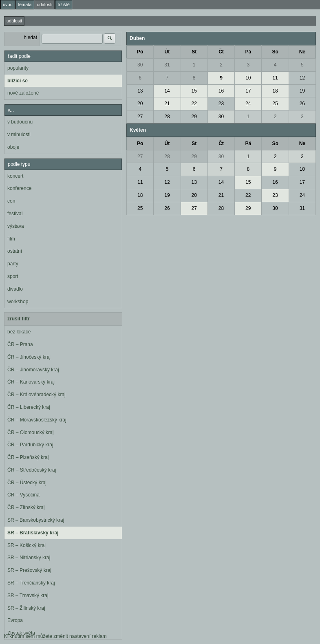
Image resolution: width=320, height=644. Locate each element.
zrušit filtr (19, 319)
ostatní (15, 251)
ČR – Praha (20, 344)
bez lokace (19, 332)
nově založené (23, 93)
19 (302, 91)
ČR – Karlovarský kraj (31, 382)
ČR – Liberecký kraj (29, 407)
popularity (18, 68)
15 (194, 91)
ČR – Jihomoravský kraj (33, 370)
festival (15, 214)
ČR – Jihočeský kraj (29, 357)
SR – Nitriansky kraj (29, 558)
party (13, 264)
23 (221, 104)
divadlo (15, 289)
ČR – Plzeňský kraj (28, 457)
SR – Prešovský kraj (29, 570)
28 (167, 117)
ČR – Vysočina (23, 495)
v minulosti (19, 135)
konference (19, 188)
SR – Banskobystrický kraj (36, 520)
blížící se (18, 81)
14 (167, 91)
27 (140, 117)
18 (275, 91)
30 (140, 65)
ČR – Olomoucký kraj (30, 432)
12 (302, 78)
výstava (16, 226)
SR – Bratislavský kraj (33, 533)
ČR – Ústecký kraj (27, 483)
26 (302, 104)
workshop (18, 302)
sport (13, 276)
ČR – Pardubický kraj (30, 445)
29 (194, 117)
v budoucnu (20, 122)
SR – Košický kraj (26, 545)
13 (140, 91)
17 (248, 91)
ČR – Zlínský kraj (26, 507)
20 (140, 104)
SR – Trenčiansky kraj (31, 583)
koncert (15, 176)
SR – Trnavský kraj (28, 595)
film (11, 239)
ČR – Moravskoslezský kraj (37, 420)
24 (248, 104)
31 (167, 65)
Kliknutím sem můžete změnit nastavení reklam (55, 636)
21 (167, 104)
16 (221, 91)
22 (194, 104)
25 (275, 104)
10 (248, 78)
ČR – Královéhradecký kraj (36, 395)
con (11, 201)
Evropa (15, 620)
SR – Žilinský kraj (26, 608)
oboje (13, 147)
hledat (30, 37)
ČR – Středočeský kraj (32, 470)
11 (275, 78)
